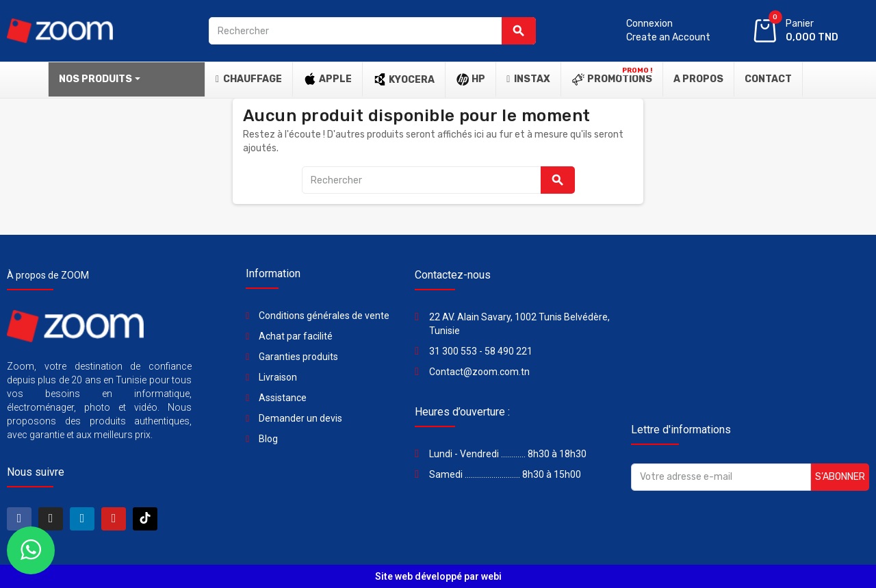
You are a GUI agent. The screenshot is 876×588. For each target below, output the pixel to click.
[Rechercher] (372, 31)
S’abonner (840, 477)
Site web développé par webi (438, 576)
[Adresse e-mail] (721, 477)
